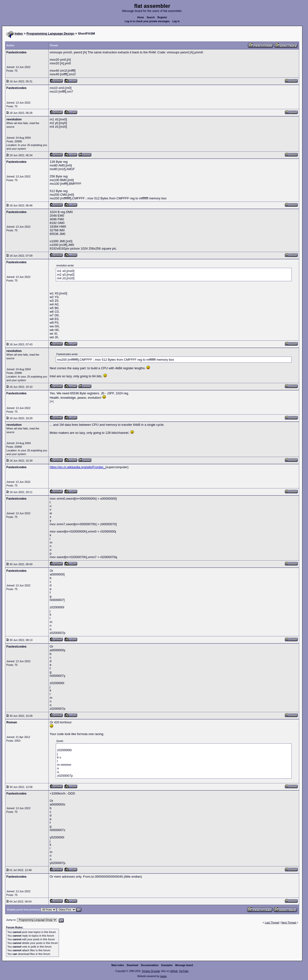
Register (162, 17)
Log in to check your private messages (147, 21)
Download (132, 965)
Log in (176, 21)
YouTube (183, 971)
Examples (167, 965)
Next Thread (289, 922)
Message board (184, 965)
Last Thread (272, 922)
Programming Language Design (50, 34)
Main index (118, 965)
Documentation (150, 965)
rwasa (163, 976)
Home (141, 17)
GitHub (174, 971)
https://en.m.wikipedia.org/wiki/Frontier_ (77, 467)
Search (151, 17)
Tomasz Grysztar (151, 971)
